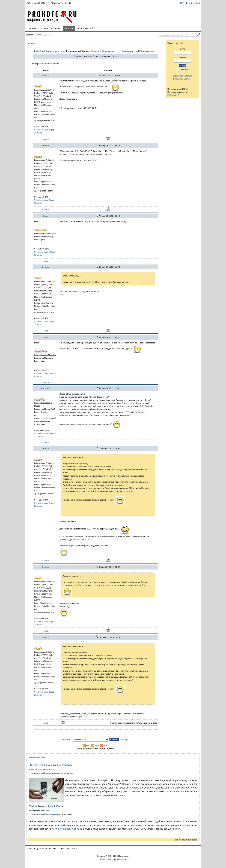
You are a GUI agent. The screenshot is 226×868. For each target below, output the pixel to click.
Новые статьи (68, 849)
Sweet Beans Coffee (37, 3)
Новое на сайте (87, 28)
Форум (69, 28)
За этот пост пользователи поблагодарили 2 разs (134, 723)
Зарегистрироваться (182, 76)
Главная (32, 28)
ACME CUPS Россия (61, 3)
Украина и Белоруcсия (103, 51)
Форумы (59, 51)
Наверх (45, 139)
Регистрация (194, 3)
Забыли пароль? (182, 79)
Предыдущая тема (130, 51)
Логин (182, 3)
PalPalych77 (173, 95)
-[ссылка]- (83, 717)
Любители (40, 773)
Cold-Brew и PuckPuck (46, 806)
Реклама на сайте (48, 849)
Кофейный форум (43, 51)
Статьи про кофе (51, 28)
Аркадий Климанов (53, 773)
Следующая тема (147, 51)
